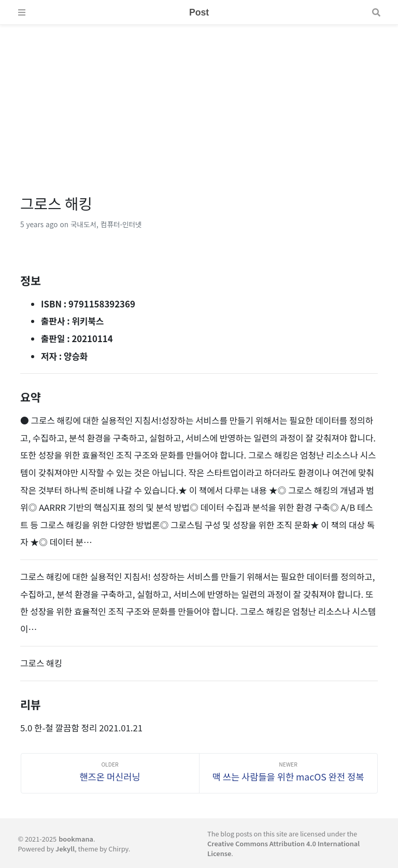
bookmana (76, 839)
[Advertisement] (199, 97)
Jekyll (65, 849)
